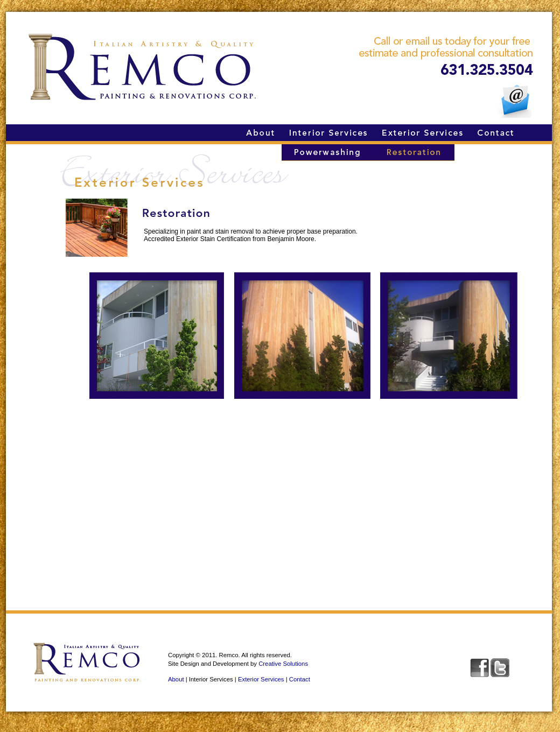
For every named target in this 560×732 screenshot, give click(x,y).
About (176, 679)
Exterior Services (261, 679)
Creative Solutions (283, 664)
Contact (300, 679)
